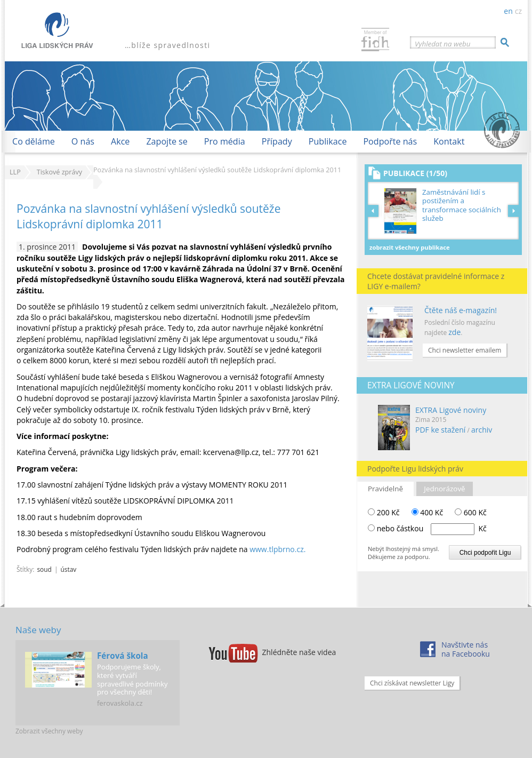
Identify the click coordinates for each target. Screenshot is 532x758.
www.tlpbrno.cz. (277, 549)
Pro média (225, 141)
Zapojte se (167, 141)
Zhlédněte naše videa (299, 652)
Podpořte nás (390, 141)
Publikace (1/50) (415, 173)
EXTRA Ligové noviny (451, 410)
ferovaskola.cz (120, 703)
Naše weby (38, 630)
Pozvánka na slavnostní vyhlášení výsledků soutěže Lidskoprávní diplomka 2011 (148, 216)
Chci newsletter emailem (465, 350)
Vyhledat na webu (442, 44)
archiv (482, 430)
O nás (83, 141)
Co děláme (34, 141)
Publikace (328, 141)
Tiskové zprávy (59, 172)
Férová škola (123, 656)
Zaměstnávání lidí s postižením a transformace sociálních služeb (462, 205)
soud (44, 569)
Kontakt (449, 141)
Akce (120, 141)
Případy (277, 141)
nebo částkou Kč (432, 528)
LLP (15, 172)
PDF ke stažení (440, 430)
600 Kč (471, 512)
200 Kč (384, 512)
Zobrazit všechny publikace (410, 247)
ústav (69, 569)
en (508, 11)
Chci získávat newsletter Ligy (412, 683)
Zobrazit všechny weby (49, 731)
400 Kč (428, 512)
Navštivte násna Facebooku (466, 649)
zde (454, 332)
